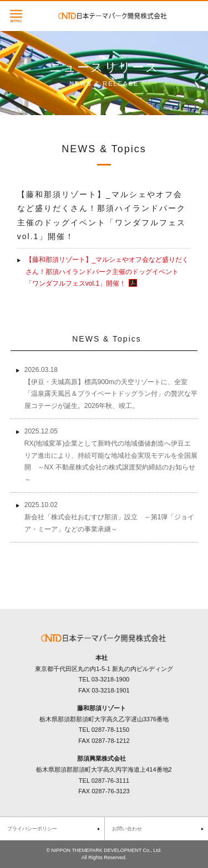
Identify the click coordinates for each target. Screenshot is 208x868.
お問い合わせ (127, 829)
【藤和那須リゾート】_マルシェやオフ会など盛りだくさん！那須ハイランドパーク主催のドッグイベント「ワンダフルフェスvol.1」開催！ (107, 272)
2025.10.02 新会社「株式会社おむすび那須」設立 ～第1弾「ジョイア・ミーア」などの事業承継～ (110, 517)
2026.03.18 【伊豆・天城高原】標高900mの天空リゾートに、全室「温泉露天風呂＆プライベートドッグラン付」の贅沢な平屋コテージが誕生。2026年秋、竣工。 (111, 388)
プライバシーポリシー (32, 829)
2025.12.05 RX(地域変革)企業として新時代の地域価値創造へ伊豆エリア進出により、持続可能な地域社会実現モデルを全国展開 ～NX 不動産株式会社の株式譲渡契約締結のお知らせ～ (111, 455)
